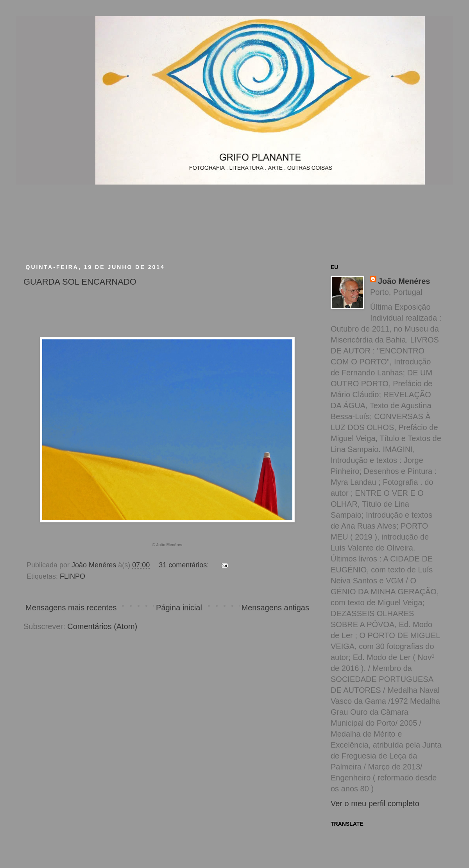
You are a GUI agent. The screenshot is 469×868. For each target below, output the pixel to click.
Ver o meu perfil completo (375, 803)
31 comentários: (185, 565)
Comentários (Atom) (102, 626)
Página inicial (179, 608)
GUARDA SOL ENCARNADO (80, 282)
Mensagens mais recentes (71, 608)
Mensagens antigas (275, 608)
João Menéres (404, 281)
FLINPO (72, 576)
